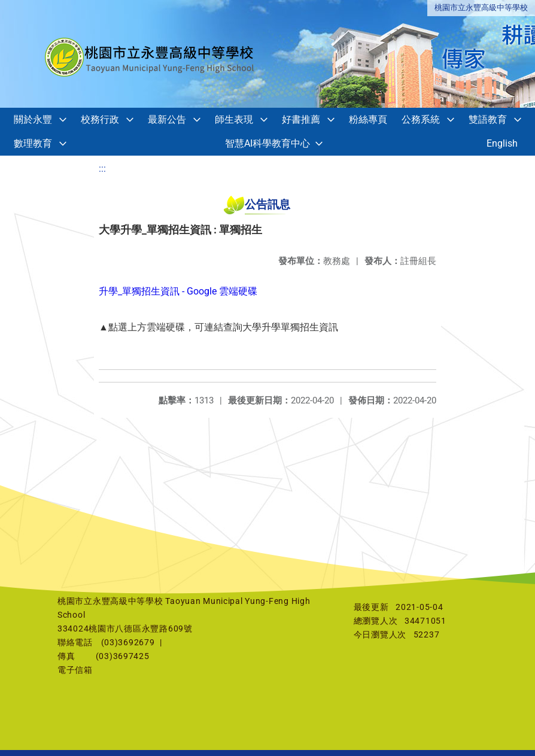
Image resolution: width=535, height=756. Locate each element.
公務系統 (421, 119)
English (502, 143)
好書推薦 (301, 119)
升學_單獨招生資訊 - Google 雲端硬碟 (178, 291)
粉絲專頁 (368, 119)
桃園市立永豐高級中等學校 (481, 7)
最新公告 (167, 119)
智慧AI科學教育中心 (267, 143)
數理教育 (33, 143)
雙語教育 (488, 119)
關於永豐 (33, 119)
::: (102, 168)
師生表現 (234, 119)
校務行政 (100, 119)
